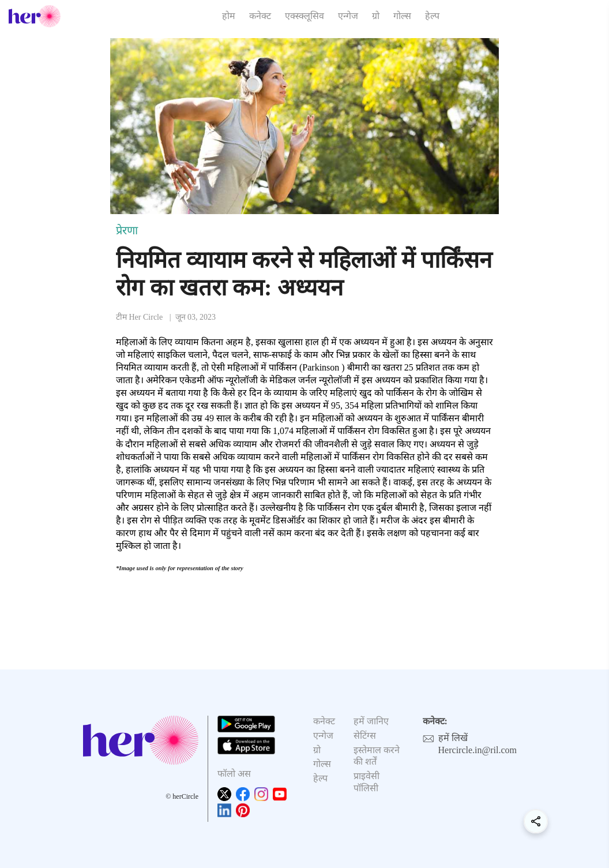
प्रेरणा (127, 230)
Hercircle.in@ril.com (478, 750)
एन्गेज (348, 16)
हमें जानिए (371, 721)
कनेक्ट (260, 16)
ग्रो (376, 16)
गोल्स (402, 16)
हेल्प (432, 16)
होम (229, 16)
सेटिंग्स (365, 736)
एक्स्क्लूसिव (304, 16)
